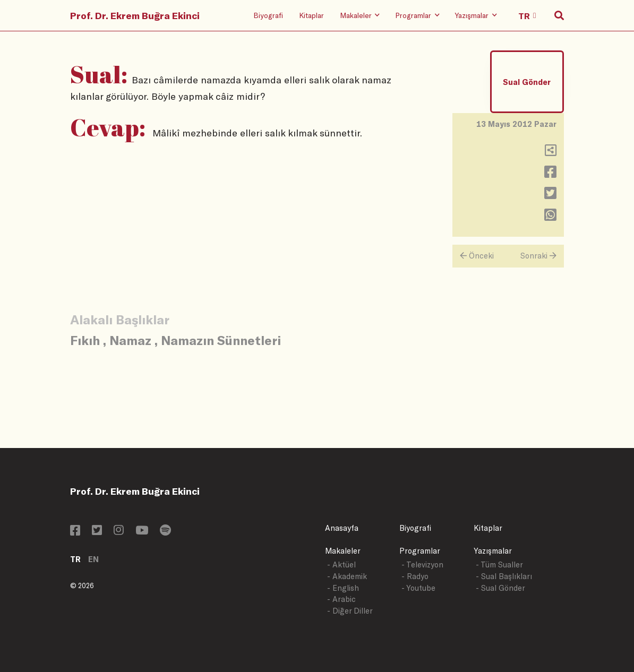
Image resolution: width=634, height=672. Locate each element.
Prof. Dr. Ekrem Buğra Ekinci (135, 15)
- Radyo (415, 576)
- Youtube (418, 588)
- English (343, 588)
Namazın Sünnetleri (221, 340)
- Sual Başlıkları (504, 576)
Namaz (130, 340)
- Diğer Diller (350, 611)
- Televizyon (422, 565)
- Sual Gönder (500, 588)
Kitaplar (311, 15)
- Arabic (341, 599)
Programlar (420, 551)
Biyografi (268, 15)
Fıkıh (85, 340)
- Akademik (347, 576)
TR (75, 559)
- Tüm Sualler (499, 565)
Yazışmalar (493, 551)
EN (93, 559)
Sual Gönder (527, 82)
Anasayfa (342, 528)
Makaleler (343, 551)
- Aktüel (341, 565)
